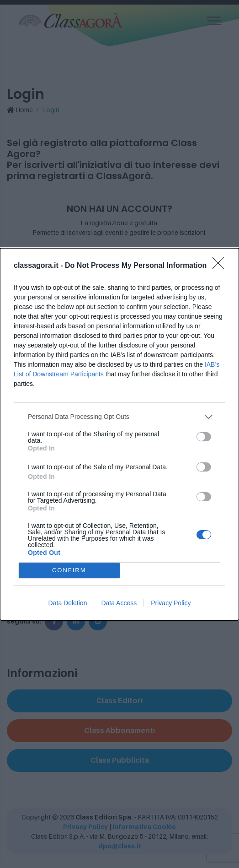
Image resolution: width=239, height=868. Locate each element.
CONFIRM (69, 570)
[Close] (221, 266)
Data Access (119, 603)
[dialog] (119, 434)
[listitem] (119, 417)
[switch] (204, 437)
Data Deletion (68, 603)
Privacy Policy (171, 603)
